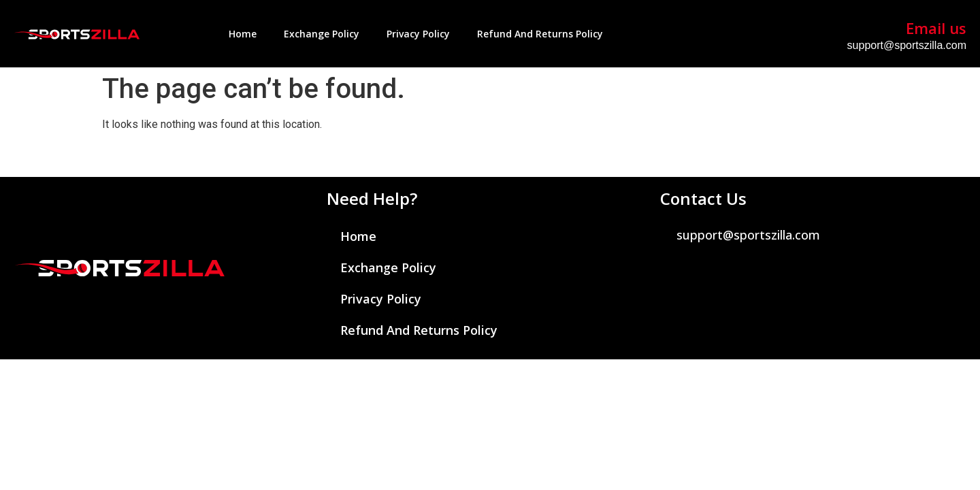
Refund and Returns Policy (540, 34)
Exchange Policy (322, 34)
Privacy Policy (418, 34)
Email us (936, 28)
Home (243, 34)
